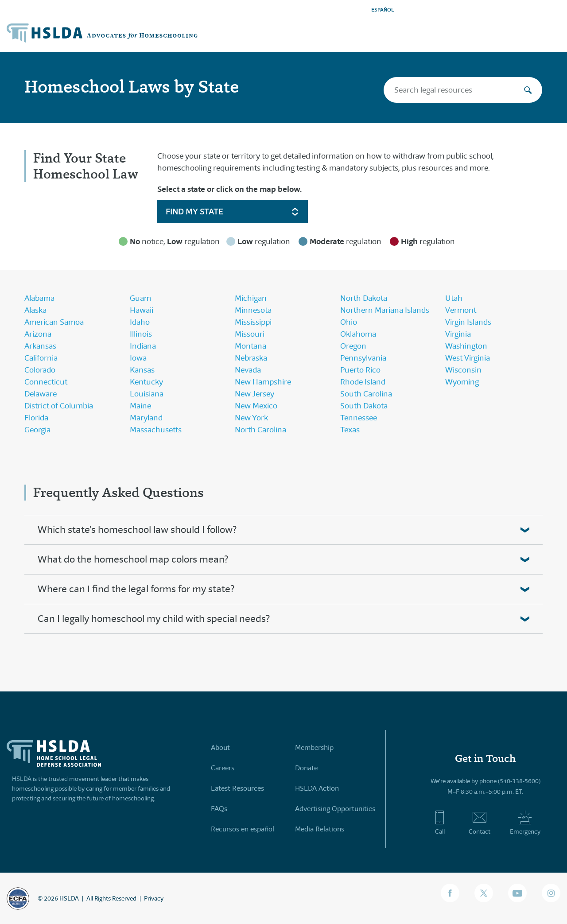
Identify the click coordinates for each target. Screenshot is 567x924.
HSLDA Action (317, 788)
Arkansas (40, 346)
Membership (314, 747)
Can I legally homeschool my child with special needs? (154, 619)
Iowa (138, 358)
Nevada (248, 370)
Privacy (154, 898)
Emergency (525, 823)
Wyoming (462, 382)
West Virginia (468, 358)
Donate (306, 768)
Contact (480, 823)
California (41, 358)
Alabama (39, 298)
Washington (466, 346)
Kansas (142, 370)
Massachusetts (156, 430)
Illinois (141, 334)
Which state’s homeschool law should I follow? (137, 530)
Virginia (458, 334)
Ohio (349, 322)
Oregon (353, 346)
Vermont (461, 310)
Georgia (37, 430)
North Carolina (260, 430)
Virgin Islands (468, 322)
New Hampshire (263, 382)
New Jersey (254, 394)
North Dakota (364, 298)
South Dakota (364, 406)
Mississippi (253, 322)
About (220, 747)
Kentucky (146, 382)
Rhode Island (363, 382)
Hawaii (142, 310)
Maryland (146, 418)
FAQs (219, 809)
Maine (140, 406)
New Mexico (256, 406)
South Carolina (366, 394)
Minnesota (253, 310)
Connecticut (46, 382)
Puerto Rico (360, 370)
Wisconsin (463, 370)
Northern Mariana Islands (385, 310)
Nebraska (251, 358)
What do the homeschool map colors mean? (133, 559)
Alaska (35, 310)
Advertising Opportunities (335, 809)
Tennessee (359, 418)
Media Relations (320, 829)
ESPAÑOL (383, 10)
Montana (250, 346)
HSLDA (69, 898)
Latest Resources (237, 788)
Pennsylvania (363, 358)
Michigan (251, 298)
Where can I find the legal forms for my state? (136, 589)
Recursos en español (243, 829)
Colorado (40, 370)
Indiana (143, 346)
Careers (223, 768)
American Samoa (54, 322)
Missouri (250, 334)
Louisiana (147, 394)
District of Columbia (59, 406)
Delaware (41, 394)
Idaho (140, 322)
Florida (36, 418)
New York (251, 418)
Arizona (38, 334)
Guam (140, 298)
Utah (454, 298)
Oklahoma (358, 334)
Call (440, 823)
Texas (350, 430)
